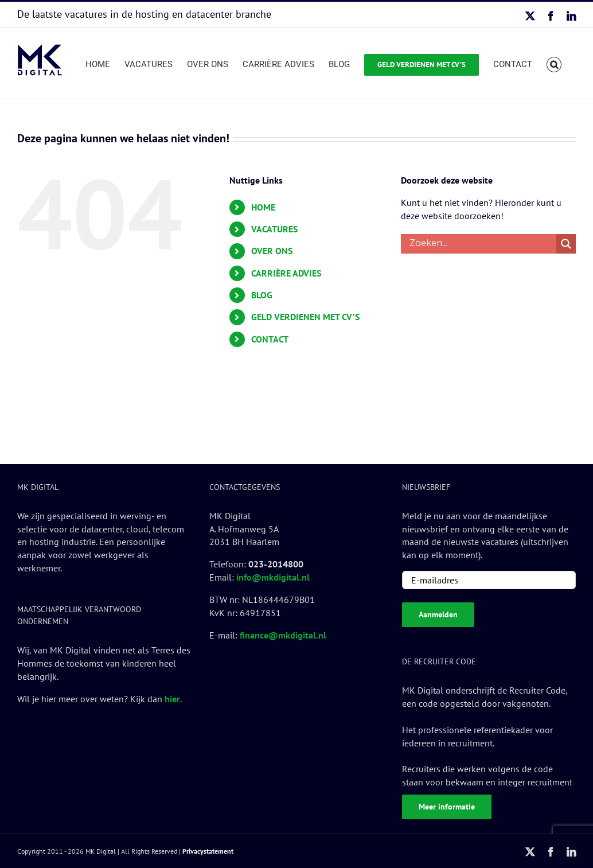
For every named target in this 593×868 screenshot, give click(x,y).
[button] (554, 63)
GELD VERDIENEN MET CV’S (305, 317)
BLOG (262, 295)
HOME (263, 207)
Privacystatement (208, 851)
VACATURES (274, 229)
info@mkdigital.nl (273, 577)
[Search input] (481, 244)
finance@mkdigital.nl (283, 635)
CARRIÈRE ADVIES (286, 273)
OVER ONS (272, 251)
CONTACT (270, 339)
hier (172, 699)
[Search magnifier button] (566, 244)
